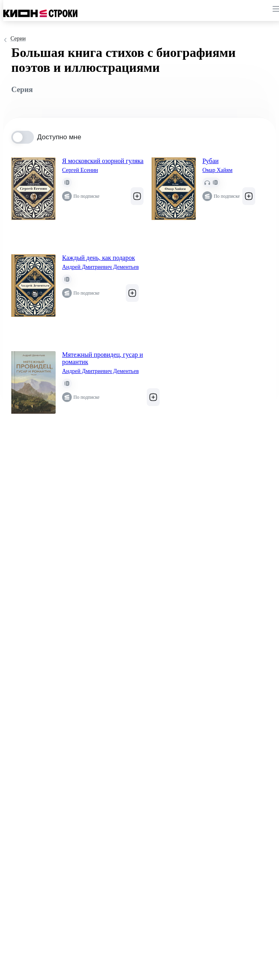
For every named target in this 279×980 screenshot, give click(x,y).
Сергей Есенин (80, 170)
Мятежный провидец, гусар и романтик (103, 358)
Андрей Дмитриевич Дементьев (100, 267)
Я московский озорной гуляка (103, 161)
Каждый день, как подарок (99, 258)
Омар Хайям (218, 170)
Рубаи (211, 161)
